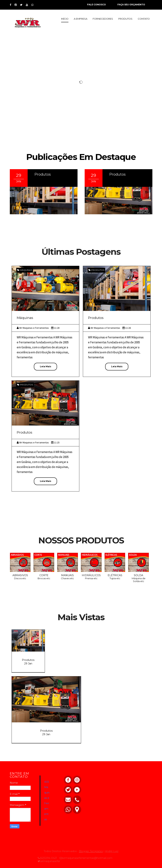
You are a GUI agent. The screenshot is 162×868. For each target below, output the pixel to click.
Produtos (43, 174)
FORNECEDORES (103, 19)
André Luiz (112, 851)
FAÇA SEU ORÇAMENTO (131, 5)
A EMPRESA (81, 19)
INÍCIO (65, 19)
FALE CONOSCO (97, 5)
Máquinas (26, 270)
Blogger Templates (91, 851)
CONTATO (144, 19)
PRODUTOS (125, 19)
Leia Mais (46, 366)
